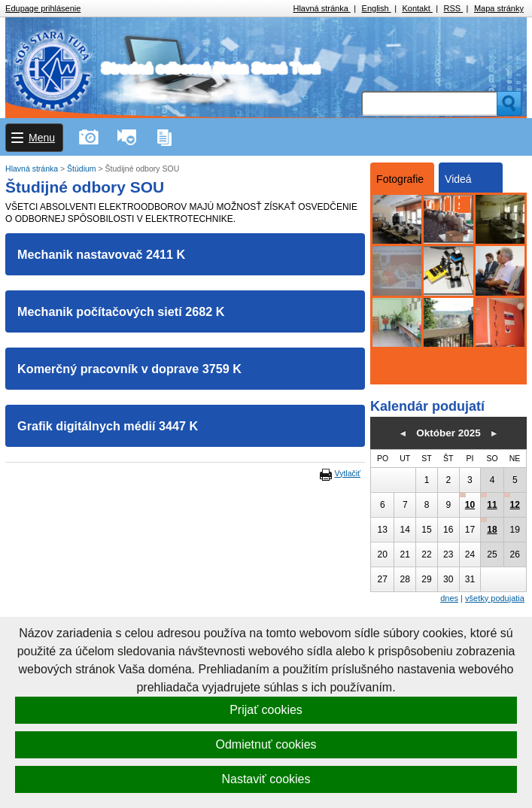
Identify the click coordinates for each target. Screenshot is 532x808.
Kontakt (417, 8)
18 (492, 530)
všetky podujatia (495, 598)
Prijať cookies (266, 710)
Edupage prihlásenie (43, 8)
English (377, 8)
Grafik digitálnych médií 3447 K (108, 426)
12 (515, 505)
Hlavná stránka (321, 8)
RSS (454, 8)
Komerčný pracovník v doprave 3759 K (129, 369)
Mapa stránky (499, 8)
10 (470, 505)
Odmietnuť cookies (266, 744)
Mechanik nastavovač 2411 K (101, 254)
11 (492, 505)
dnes (449, 598)
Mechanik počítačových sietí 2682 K (121, 311)
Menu (42, 138)
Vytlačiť (348, 473)
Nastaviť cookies (266, 779)
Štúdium (82, 169)
